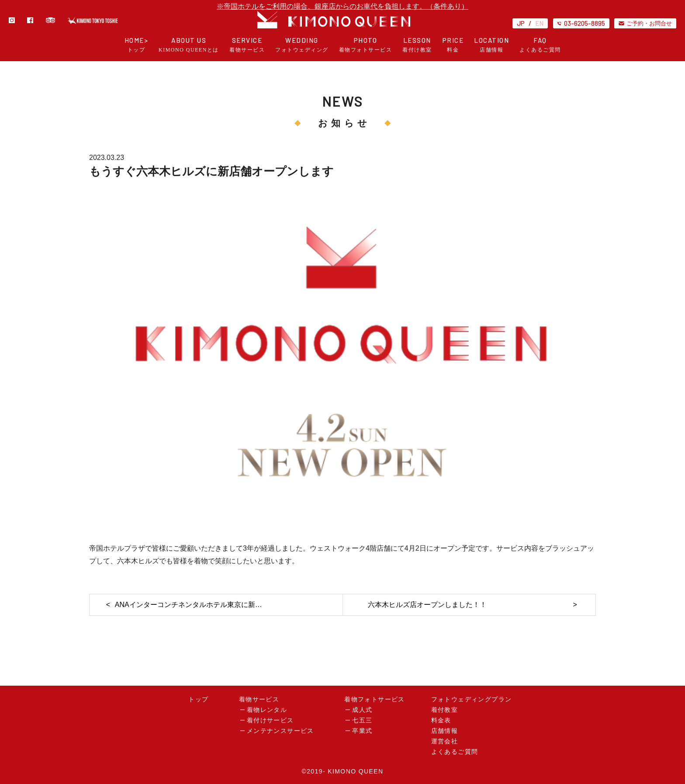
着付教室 (445, 710)
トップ (198, 699)
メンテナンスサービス (280, 731)
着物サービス (259, 699)
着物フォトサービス (375, 699)
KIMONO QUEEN (355, 771)
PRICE (453, 45)
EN (539, 23)
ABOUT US (189, 45)
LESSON (417, 45)
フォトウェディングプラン (472, 699)
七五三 (362, 720)
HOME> (137, 45)
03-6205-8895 (581, 23)
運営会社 (445, 741)
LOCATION (491, 45)
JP (521, 23)
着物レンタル (267, 710)
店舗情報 (445, 731)
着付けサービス (270, 720)
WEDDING (302, 45)
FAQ (540, 45)
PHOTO (366, 45)
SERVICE (247, 45)
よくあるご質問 (455, 752)
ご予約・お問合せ (645, 23)
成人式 (362, 710)
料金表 (441, 720)
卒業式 (362, 731)
